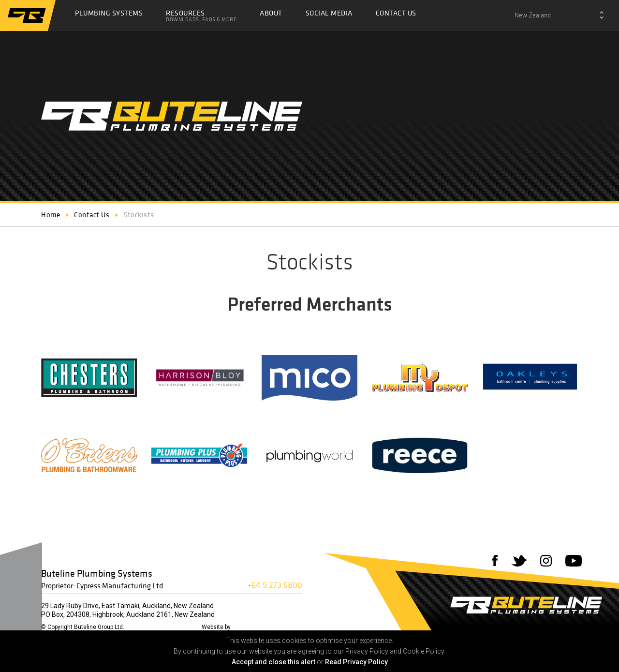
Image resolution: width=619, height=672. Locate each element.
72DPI (241, 627)
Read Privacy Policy (356, 662)
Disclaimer (143, 627)
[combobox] (559, 15)
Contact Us (396, 13)
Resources (201, 15)
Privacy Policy (179, 627)
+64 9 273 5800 (275, 585)
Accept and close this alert (273, 662)
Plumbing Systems (109, 13)
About (271, 13)
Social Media (329, 13)
